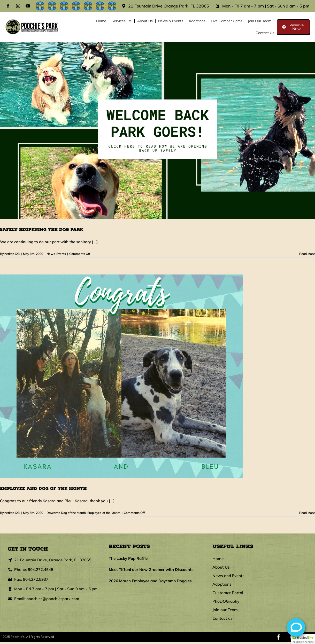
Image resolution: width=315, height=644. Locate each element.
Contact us (265, 33)
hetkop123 (12, 254)
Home (101, 21)
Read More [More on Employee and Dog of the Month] (307, 513)
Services (122, 21)
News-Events (56, 254)
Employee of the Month (104, 513)
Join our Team (260, 21)
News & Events (171, 21)
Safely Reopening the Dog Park (42, 230)
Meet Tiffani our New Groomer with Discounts (151, 570)
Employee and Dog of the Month (43, 489)
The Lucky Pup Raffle (128, 558)
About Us (145, 21)
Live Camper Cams (227, 21)
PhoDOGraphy (226, 603)
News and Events (229, 576)
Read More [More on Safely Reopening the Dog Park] (307, 254)
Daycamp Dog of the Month (66, 513)
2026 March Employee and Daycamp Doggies (150, 581)
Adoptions (197, 21)
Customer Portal (228, 594)
